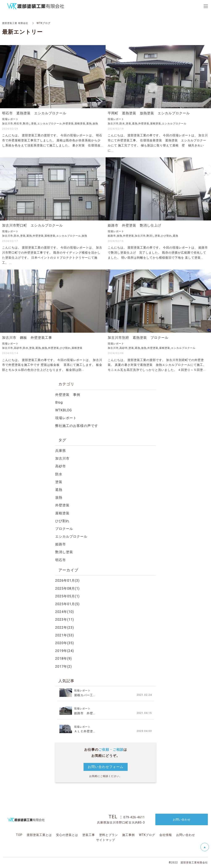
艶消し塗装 (64, 552)
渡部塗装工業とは (39, 835)
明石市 (61, 560)
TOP (19, 835)
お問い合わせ (186, 835)
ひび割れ (62, 521)
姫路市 (61, 544)
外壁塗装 (62, 505)
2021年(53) (65, 635)
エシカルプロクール (71, 536)
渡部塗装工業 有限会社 (16, 23)
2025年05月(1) (67, 596)
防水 (59, 474)
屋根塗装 (62, 513)
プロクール (64, 529)
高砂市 (61, 466)
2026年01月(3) (67, 581)
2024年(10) (65, 612)
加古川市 (62, 458)
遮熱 (59, 490)
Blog (59, 402)
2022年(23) (65, 628)
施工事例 (128, 835)
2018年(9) (64, 659)
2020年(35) (65, 643)
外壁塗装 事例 (68, 395)
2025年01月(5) (67, 604)
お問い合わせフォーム (106, 767)
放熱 (59, 497)
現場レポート (66, 418)
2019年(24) (65, 651)
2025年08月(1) (67, 588)
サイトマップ (106, 840)
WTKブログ (147, 835)
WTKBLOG (64, 410)
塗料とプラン (109, 835)
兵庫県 (61, 451)
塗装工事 (89, 835)
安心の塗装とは (67, 835)
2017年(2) (64, 667)
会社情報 (166, 835)
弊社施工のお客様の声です (77, 426)
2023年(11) (65, 620)
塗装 (59, 482)
